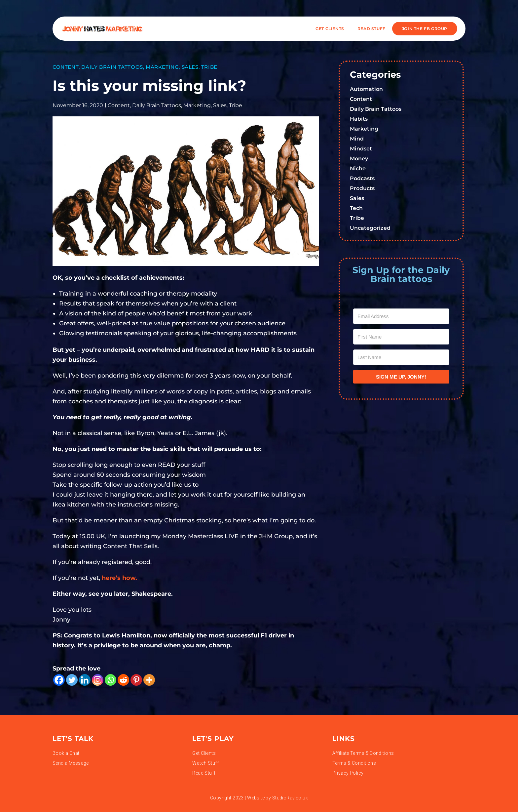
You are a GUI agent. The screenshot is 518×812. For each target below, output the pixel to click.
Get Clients (330, 29)
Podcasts (362, 178)
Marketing (162, 67)
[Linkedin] (85, 680)
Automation (366, 89)
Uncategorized (370, 228)
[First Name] (401, 337)
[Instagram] (98, 680)
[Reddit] (123, 680)
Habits (359, 119)
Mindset (361, 149)
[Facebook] (59, 680)
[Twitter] (72, 680)
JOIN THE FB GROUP (425, 29)
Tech (356, 208)
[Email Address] (401, 316)
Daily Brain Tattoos (112, 67)
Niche (358, 168)
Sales (190, 67)
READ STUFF (371, 29)
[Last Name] (401, 357)
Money (359, 159)
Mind (357, 139)
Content (66, 67)
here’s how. (120, 578)
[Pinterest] (136, 680)
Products (362, 188)
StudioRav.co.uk (290, 798)
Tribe (209, 67)
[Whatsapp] (111, 680)
